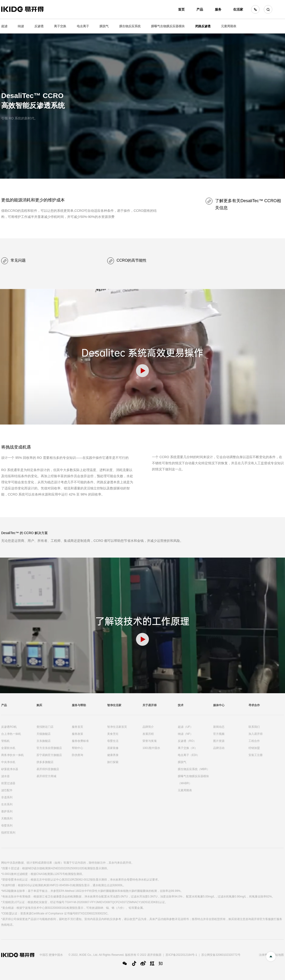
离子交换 (60, 26)
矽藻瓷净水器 (10, 769)
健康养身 (113, 755)
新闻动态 (219, 727)
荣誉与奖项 (150, 741)
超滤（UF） (185, 727)
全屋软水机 (8, 748)
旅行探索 (113, 762)
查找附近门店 (45, 727)
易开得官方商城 (46, 776)
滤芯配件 (7, 790)
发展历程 (148, 734)
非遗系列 (7, 797)
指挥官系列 (8, 833)
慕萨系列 (7, 811)
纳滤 (21, 26)
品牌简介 (148, 727)
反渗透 (39, 26)
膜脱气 (104, 26)
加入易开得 (256, 734)
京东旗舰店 (44, 741)
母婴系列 (7, 826)
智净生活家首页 (117, 727)
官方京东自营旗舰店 (49, 748)
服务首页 (77, 727)
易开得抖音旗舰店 (48, 769)
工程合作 (254, 741)
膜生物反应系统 (130, 26)
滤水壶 (5, 776)
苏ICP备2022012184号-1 (181, 955)
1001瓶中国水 (151, 748)
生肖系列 (7, 804)
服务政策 (77, 734)
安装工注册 (256, 755)
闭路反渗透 (203, 26)
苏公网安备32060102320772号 (221, 955)
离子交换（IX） (188, 748)
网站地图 (278, 955)
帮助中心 (77, 748)
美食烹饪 (113, 734)
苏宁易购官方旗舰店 (49, 755)
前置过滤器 (8, 783)
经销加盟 (254, 748)
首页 (181, 9)
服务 (218, 9)
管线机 (5, 741)
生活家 (238, 9)
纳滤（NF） (185, 734)
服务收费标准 (80, 741)
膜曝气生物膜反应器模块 (168, 26)
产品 (200, 9)
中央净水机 (8, 762)
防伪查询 (77, 755)
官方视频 (219, 734)
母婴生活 (113, 741)
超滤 (4, 26)
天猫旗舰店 (44, 734)
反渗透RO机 (9, 727)
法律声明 (265, 955)
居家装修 (113, 748)
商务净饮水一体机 (12, 755)
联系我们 (254, 727)
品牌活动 (219, 748)
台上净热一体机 (11, 734)
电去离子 (83, 26)
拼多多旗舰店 (45, 762)
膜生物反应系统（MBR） (194, 769)
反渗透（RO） (187, 741)
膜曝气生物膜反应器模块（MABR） (193, 780)
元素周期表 (229, 26)
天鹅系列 (7, 819)
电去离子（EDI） (189, 755)
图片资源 (219, 741)
